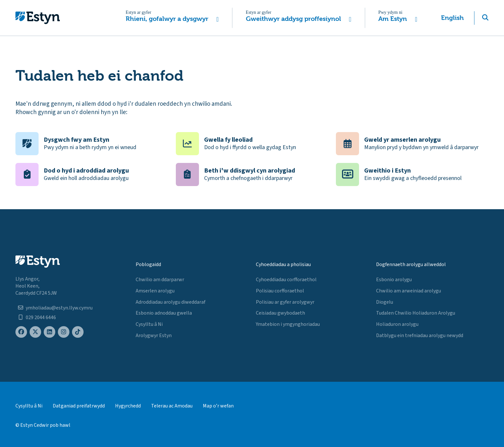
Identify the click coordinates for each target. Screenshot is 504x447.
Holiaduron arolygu (397, 324)
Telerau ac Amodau (172, 406)
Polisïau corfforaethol (280, 291)
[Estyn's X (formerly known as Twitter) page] (35, 332)
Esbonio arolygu (394, 280)
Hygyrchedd (128, 406)
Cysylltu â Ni (149, 324)
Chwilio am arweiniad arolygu (409, 291)
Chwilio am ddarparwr (160, 280)
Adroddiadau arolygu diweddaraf (171, 302)
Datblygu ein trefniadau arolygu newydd (420, 335)
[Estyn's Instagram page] (64, 332)
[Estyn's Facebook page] (21, 332)
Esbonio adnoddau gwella (164, 313)
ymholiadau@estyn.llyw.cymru (59, 308)
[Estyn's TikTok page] (78, 332)
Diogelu (385, 302)
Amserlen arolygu (155, 291)
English (452, 18)
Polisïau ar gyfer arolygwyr (285, 302)
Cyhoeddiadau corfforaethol (286, 280)
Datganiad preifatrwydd (79, 406)
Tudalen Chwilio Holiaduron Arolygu (416, 313)
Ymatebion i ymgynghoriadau (288, 324)
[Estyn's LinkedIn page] (50, 332)
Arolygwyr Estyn (154, 335)
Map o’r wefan (218, 406)
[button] (172, 18)
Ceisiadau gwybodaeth (280, 313)
